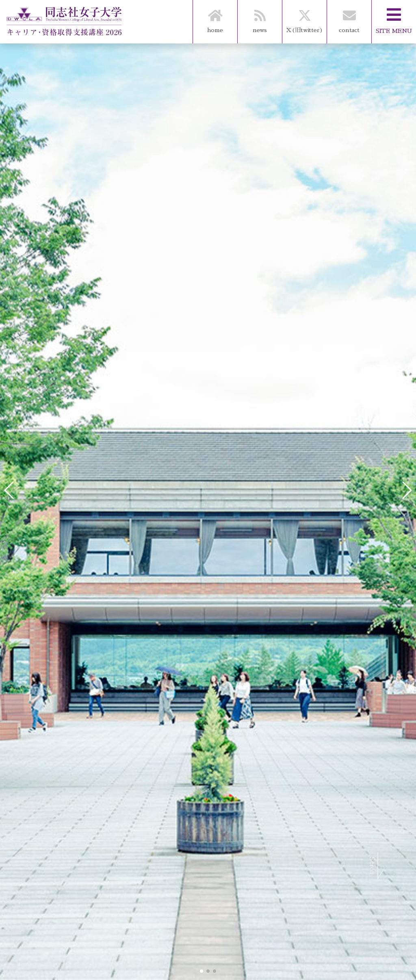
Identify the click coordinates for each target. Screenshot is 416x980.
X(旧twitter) (304, 16)
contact (349, 16)
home (215, 16)
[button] (201, 971)
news (260, 16)
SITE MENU (394, 17)
